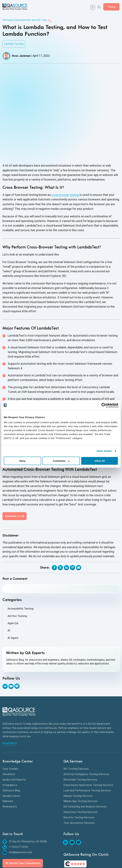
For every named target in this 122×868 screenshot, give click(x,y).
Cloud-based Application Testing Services (88, 755)
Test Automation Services (79, 793)
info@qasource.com (17, 823)
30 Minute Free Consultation (23, 833)
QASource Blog (11, 761)
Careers (65, 856)
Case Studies (10, 739)
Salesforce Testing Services (80, 782)
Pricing (110, 7)
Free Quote (50, 856)
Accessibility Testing (21, 579)
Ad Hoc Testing (18, 586)
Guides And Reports (14, 750)
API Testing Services (76, 739)
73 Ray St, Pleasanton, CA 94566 (25, 812)
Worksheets (10, 777)
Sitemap (11, 851)
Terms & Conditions (68, 851)
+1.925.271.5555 (15, 817)
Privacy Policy (44, 851)
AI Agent (13, 608)
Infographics (10, 755)
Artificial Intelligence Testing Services (86, 744)
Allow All (100, 461)
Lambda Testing (14, 44)
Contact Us (26, 851)
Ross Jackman (22, 56)
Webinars (8, 771)
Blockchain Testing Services (80, 750)
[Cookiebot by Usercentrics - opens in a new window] (104, 405)
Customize (61, 461)
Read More (10, 713)
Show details (104, 451)
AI (9, 601)
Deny (22, 461)
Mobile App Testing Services (81, 771)
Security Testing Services (79, 788)
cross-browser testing (66, 165)
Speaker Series (11, 766)
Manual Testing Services (78, 766)
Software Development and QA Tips (26, 20)
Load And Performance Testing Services (87, 761)
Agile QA (13, 593)
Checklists (9, 744)
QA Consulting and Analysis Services (85, 777)
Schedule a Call (15, 486)
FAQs (76, 856)
